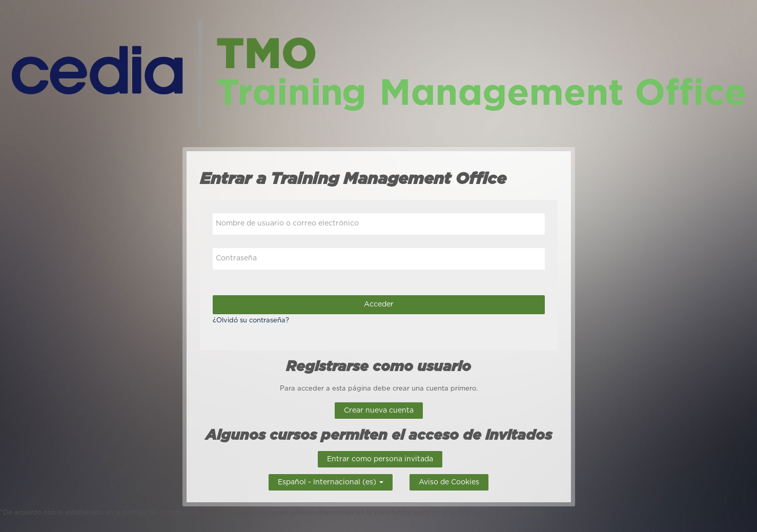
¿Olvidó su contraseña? (251, 321)
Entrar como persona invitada (380, 459)
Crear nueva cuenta (379, 411)
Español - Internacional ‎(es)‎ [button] (331, 481)
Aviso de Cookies (449, 482)
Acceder (379, 304)
